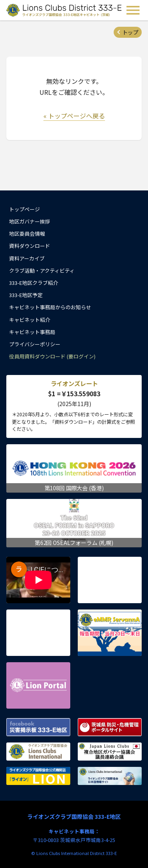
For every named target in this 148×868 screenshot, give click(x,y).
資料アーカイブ (27, 258)
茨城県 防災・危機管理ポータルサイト (110, 727)
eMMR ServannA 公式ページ (110, 633)
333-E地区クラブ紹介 (34, 283)
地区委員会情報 (27, 234)
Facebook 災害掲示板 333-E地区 (38, 727)
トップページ (24, 209)
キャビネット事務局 (32, 332)
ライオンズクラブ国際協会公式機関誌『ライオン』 (38, 776)
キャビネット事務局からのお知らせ (50, 307)
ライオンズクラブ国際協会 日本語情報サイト (110, 776)
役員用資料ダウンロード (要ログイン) (52, 356)
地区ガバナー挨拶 (30, 221)
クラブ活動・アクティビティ (42, 271)
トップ (130, 32)
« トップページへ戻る (74, 116)
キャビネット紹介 (30, 320)
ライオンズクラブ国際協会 (38, 752)
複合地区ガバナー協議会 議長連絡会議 (110, 752)
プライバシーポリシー (35, 344)
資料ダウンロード (30, 246)
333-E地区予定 (26, 295)
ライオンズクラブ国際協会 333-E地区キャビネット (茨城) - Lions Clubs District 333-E (65, 10)
